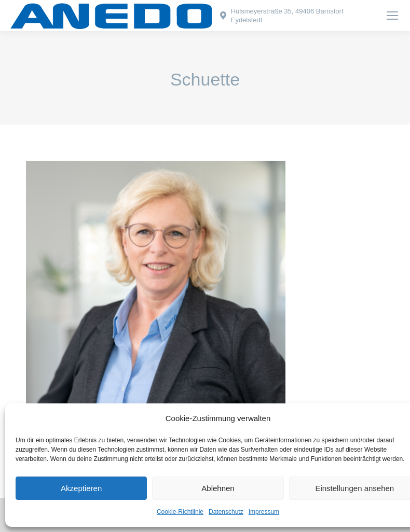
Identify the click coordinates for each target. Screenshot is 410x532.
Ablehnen (218, 488)
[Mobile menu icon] (392, 16)
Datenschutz (226, 512)
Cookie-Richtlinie (180, 512)
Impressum (264, 512)
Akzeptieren (81, 488)
